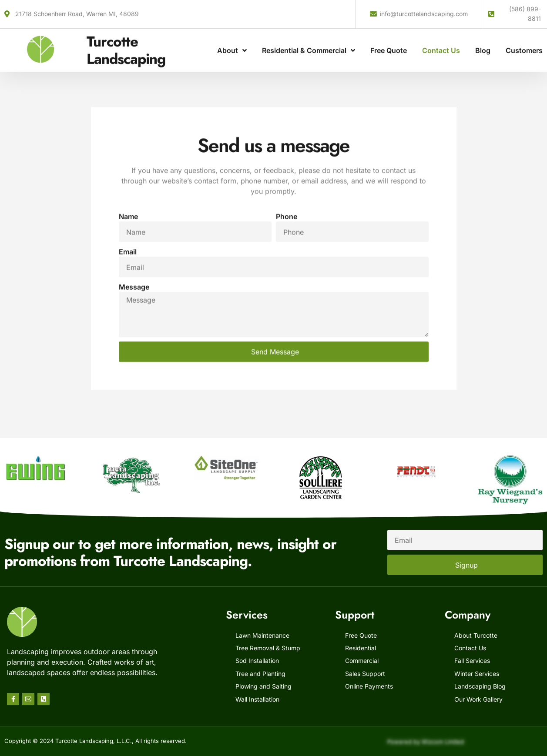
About (232, 42)
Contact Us (441, 42)
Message (134, 347)
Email (128, 312)
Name (128, 277)
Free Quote (389, 42)
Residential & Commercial (309, 42)
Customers (524, 42)
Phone (287, 277)
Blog (483, 42)
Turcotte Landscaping (126, 42)
